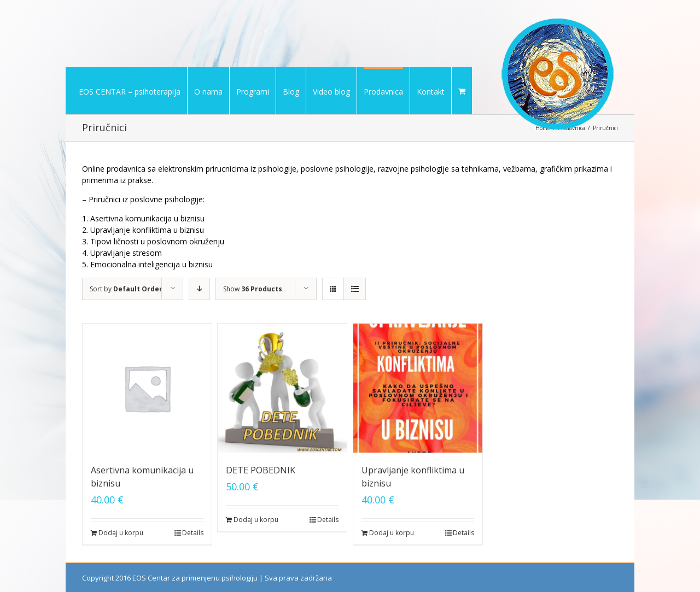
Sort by (126, 289)
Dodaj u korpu (121, 533)
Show (253, 289)
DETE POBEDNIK (261, 470)
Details (193, 533)
